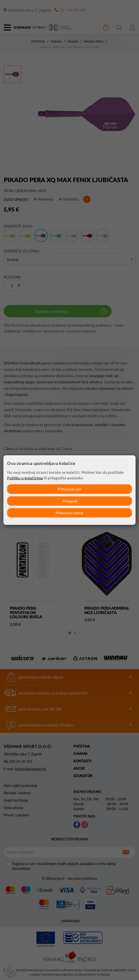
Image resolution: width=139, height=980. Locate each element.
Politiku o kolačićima (25, 477)
